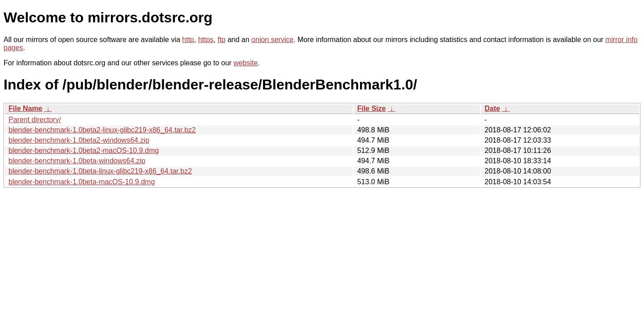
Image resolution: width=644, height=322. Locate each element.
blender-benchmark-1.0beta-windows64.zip (77, 161)
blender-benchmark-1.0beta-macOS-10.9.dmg (82, 182)
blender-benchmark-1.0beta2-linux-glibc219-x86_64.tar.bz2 (102, 130)
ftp (221, 40)
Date (492, 108)
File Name (25, 108)
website (246, 63)
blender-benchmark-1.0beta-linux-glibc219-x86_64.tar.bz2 (100, 171)
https (206, 40)
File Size (372, 108)
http (188, 40)
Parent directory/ (35, 120)
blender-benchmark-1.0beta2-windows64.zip (79, 140)
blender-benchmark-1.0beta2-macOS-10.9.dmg (84, 150)
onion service (272, 40)
